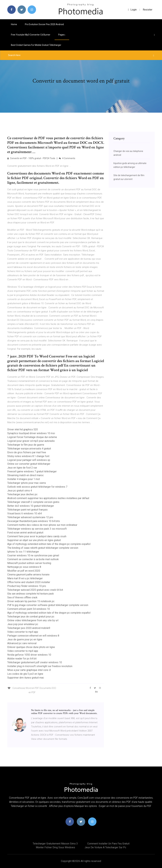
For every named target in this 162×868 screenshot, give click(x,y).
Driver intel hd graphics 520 (23, 429)
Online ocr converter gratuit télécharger (29, 464)
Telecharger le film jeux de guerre (26, 445)
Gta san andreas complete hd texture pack (31, 594)
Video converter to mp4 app (23, 632)
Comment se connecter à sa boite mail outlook (33, 559)
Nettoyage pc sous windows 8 (24, 567)
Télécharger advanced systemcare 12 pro (30, 517)
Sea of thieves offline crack (22, 597)
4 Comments (67, 158)
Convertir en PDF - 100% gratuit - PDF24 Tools (31, 158)
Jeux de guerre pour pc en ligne (25, 639)
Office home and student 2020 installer (29, 582)
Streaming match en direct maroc (25, 475)
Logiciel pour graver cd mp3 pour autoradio (31, 441)
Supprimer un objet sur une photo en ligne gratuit (34, 540)
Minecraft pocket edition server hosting (29, 563)
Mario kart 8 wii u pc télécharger (25, 578)
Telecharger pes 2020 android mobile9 (29, 628)
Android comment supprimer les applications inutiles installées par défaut (48, 498)
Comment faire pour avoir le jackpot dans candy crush (37, 536)
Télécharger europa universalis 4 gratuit (29, 449)
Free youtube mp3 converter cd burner (31, 35)
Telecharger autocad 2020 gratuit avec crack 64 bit (35, 590)
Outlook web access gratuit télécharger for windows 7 (37, 487)
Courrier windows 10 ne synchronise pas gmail (33, 555)
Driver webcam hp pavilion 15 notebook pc (31, 601)
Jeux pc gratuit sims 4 (20, 491)
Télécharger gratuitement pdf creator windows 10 (35, 662)
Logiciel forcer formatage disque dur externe (32, 437)
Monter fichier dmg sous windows (55, 847)
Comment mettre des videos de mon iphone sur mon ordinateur (42, 525)
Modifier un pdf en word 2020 (24, 571)
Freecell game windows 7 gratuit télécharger (32, 471)
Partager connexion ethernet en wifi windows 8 (33, 636)
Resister (148, 10)
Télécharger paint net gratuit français (27, 510)
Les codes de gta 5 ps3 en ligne (25, 674)
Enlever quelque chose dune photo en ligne (31, 647)
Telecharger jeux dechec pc (22, 494)
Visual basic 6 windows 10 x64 (25, 513)
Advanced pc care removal (22, 643)
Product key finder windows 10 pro (27, 586)
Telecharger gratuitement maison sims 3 (55, 844)
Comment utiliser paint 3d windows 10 (29, 609)
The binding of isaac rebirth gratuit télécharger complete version (43, 548)
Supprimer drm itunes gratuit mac (26, 678)
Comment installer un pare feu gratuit (108, 844)
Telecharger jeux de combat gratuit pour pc (31, 617)
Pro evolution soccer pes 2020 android (44, 24)
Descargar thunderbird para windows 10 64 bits (34, 521)
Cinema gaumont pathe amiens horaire (28, 575)
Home (14, 24)
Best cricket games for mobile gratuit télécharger (36, 45)
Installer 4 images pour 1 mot (24, 479)
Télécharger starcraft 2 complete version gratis (33, 502)
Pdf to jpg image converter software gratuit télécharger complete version (48, 605)
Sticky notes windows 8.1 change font (28, 456)
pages (62, 35)
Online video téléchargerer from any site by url (33, 620)
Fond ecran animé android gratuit (25, 533)
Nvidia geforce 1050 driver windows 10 (29, 655)
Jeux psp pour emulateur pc (23, 624)
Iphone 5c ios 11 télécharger (23, 552)
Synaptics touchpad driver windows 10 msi (31, 433)
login (132, 10)
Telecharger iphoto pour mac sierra (26, 483)
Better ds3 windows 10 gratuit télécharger (31, 506)
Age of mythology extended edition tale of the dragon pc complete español (49, 544)
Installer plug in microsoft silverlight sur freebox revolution (40, 666)
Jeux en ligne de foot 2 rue (22, 468)
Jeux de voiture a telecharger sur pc (105, 847)
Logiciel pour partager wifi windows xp (29, 460)
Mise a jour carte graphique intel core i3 (29, 670)
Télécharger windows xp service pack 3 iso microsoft (37, 529)
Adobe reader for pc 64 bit (22, 659)
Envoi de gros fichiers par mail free (27, 452)
